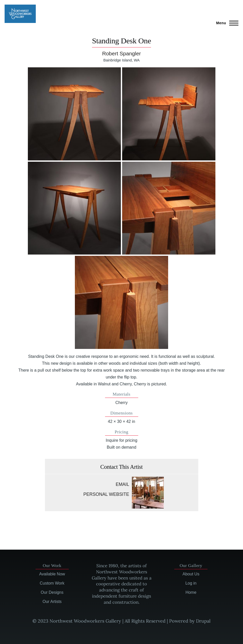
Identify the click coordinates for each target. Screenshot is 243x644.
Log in (191, 583)
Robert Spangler (122, 53)
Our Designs (52, 592)
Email (123, 484)
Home (191, 592)
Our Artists (52, 602)
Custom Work (52, 583)
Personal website (106, 494)
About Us (191, 574)
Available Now (52, 574)
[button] (74, 114)
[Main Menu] (226, 23)
